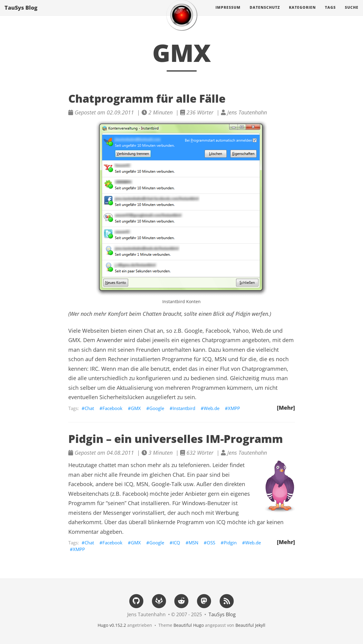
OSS (211, 543)
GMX (136, 408)
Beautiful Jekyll (250, 625)
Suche (352, 13)
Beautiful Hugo (189, 625)
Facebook (112, 408)
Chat (89, 408)
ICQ (176, 543)
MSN (193, 543)
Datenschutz (265, 13)
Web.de (212, 408)
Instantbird (184, 408)
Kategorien (302, 13)
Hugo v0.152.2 (112, 625)
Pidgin (243, 314)
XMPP (234, 408)
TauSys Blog (21, 14)
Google (157, 408)
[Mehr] (286, 408)
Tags (330, 13)
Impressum (228, 13)
